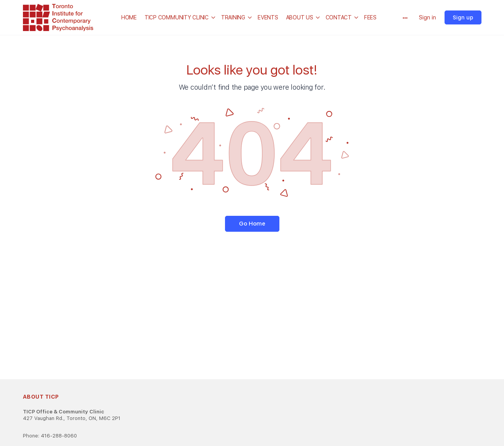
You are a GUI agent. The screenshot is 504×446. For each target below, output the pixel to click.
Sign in (427, 17)
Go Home (252, 224)
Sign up (463, 17)
